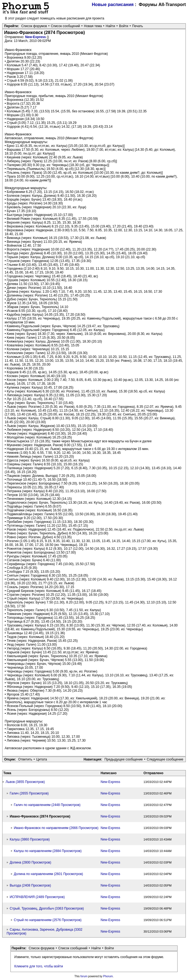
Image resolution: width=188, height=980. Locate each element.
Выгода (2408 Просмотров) (30, 885)
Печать (138, 26)
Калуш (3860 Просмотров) (30, 839)
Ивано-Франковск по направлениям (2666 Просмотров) (56, 828)
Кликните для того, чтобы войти (39, 966)
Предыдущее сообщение (124, 759)
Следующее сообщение (165, 759)
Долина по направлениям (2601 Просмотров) (48, 874)
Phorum (108, 976)
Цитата (42, 759)
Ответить (25, 759)
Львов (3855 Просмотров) (25, 782)
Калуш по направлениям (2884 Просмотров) (48, 851)
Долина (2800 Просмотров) (30, 862)
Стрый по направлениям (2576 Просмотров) (48, 920)
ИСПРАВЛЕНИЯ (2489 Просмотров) (37, 897)
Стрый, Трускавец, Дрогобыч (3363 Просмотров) (47, 908)
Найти (110, 26)
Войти (124, 26)
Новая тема (93, 26)
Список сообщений (65, 26)
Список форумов (34, 26)
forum (84, 976)
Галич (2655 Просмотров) (29, 793)
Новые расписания (113, 5)
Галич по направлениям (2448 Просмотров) (47, 805)
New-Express (36, 37)
